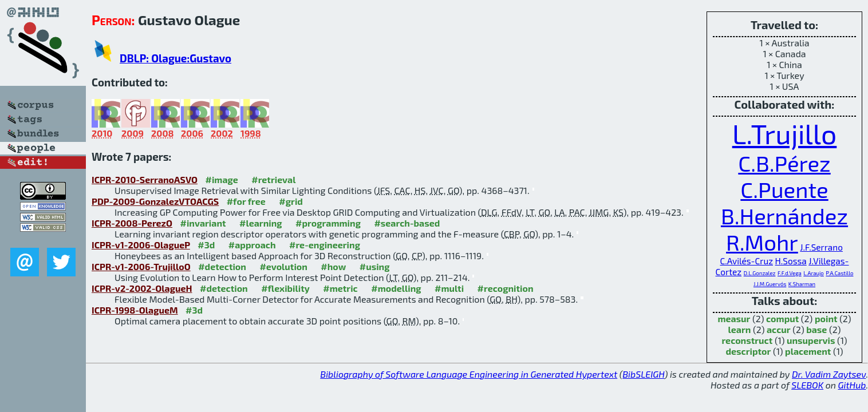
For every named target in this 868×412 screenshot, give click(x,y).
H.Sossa (791, 261)
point (826, 318)
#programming (328, 223)
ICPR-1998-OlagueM (135, 310)
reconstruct (747, 340)
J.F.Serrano (821, 247)
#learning (261, 223)
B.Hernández (784, 216)
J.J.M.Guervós (770, 284)
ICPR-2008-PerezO (132, 223)
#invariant (203, 223)
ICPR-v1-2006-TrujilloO (141, 266)
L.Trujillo (785, 133)
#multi (449, 288)
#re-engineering (325, 245)
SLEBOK (807, 385)
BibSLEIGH (643, 374)
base (816, 329)
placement (808, 351)
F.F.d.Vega (790, 273)
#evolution (283, 266)
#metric (340, 288)
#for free (246, 201)
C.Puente (784, 189)
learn (740, 329)
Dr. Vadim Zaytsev (829, 374)
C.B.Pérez (784, 163)
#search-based (407, 223)
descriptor (749, 351)
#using (375, 266)
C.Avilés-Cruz (747, 261)
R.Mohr (762, 242)
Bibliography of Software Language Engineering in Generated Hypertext (469, 374)
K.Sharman (802, 284)
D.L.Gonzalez (760, 273)
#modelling (396, 288)
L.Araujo (814, 273)
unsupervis (811, 340)
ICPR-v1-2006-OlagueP (141, 245)
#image (221, 179)
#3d (206, 245)
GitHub (852, 385)
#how (333, 266)
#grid (291, 201)
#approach (252, 245)
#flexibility (285, 288)
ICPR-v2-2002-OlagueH (142, 288)
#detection (222, 266)
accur (779, 329)
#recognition (506, 288)
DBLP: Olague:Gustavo (175, 58)
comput (782, 318)
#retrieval (273, 179)
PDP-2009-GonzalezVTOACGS (155, 201)
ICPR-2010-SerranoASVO (145, 179)
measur (734, 318)
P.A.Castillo (839, 273)
